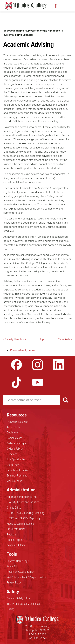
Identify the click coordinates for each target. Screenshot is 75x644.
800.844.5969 (37, 634)
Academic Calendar (17, 421)
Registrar (12, 534)
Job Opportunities (16, 459)
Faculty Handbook (15, 339)
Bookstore (12, 432)
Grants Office (14, 507)
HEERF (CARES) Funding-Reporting (26, 513)
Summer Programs (17, 475)
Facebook (17, 365)
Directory (12, 454)
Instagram (38, 365)
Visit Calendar (14, 481)
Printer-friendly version (23, 350)
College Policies (15, 448)
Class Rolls (65, 339)
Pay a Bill (12, 566)
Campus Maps (15, 438)
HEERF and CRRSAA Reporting (23, 518)
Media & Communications (21, 523)
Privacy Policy (14, 582)
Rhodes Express (16, 540)
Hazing (11, 609)
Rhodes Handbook (26, 6)
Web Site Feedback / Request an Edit (27, 577)
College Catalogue (17, 443)
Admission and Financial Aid (22, 497)
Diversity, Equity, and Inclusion (23, 502)
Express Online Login (18, 561)
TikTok (17, 383)
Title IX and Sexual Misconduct (23, 604)
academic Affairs (16, 545)
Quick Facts (13, 465)
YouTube (38, 383)
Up (42, 339)
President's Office (16, 529)
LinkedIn (59, 365)
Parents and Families (18, 470)
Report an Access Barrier (20, 571)
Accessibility (13, 427)
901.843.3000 (38, 638)
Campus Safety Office (18, 598)
